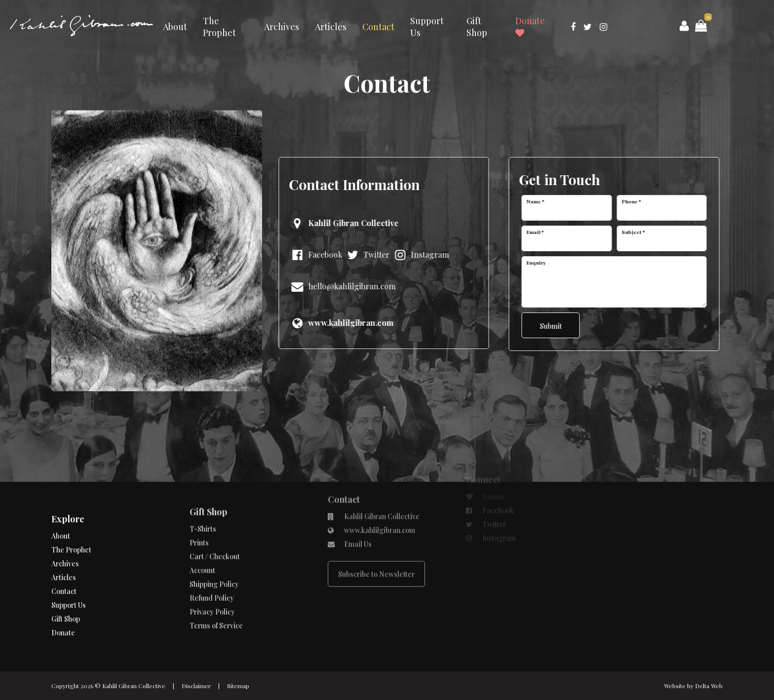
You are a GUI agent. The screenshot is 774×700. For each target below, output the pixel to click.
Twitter (366, 254)
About (175, 27)
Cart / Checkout (215, 531)
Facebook (314, 254)
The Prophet (219, 27)
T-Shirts (203, 504)
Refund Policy (212, 573)
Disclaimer (196, 686)
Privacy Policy (212, 587)
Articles (331, 27)
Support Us (427, 27)
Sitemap (238, 686)
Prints (199, 518)
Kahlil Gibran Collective (134, 686)
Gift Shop (477, 27)
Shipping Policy (214, 559)
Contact (378, 27)
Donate (530, 26)
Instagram (419, 254)
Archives (282, 27)
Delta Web (709, 686)
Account (202, 545)
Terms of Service (216, 601)
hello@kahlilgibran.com (341, 286)
